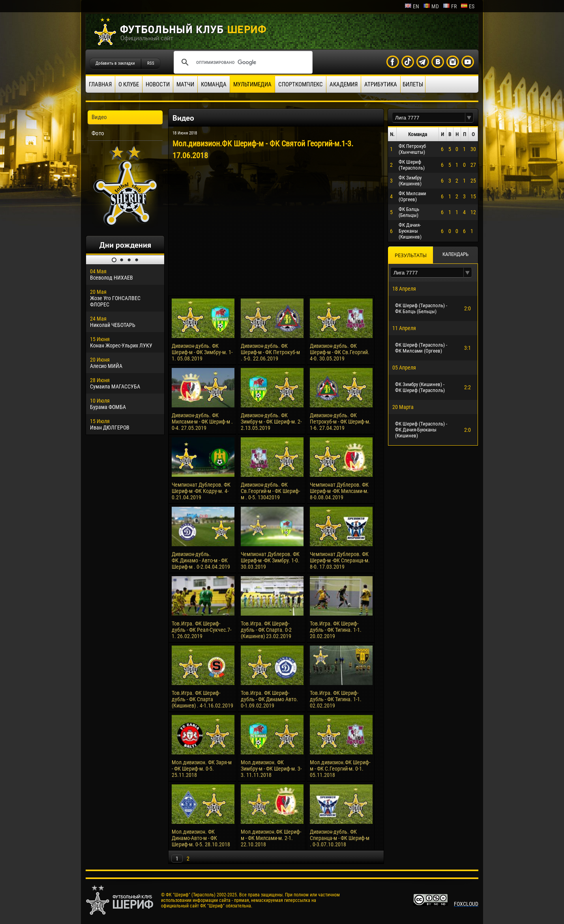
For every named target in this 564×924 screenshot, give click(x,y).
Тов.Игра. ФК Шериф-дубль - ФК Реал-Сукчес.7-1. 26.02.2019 (201, 630)
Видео (99, 117)
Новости (158, 84)
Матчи (185, 84)
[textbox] (429, 118)
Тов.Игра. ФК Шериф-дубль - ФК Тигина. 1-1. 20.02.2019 (336, 630)
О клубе (129, 84)
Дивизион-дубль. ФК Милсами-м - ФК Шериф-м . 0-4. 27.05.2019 (202, 422)
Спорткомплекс (301, 84)
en (412, 6)
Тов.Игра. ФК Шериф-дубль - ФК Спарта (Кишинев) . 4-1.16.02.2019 (202, 699)
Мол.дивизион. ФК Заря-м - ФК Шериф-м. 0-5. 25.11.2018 (202, 769)
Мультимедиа (252, 84)
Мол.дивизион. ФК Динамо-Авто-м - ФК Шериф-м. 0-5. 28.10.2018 (201, 838)
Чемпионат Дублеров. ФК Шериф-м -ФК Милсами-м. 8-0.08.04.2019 (339, 491)
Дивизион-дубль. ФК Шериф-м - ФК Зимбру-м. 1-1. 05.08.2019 (202, 352)
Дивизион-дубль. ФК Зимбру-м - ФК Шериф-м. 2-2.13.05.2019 (271, 422)
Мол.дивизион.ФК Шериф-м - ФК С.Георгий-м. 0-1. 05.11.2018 (340, 769)
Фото (98, 133)
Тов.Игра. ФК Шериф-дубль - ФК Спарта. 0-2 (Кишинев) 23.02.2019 (266, 630)
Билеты (413, 84)
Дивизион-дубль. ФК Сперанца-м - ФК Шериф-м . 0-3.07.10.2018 (340, 838)
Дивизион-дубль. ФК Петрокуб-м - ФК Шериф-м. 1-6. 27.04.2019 (340, 422)
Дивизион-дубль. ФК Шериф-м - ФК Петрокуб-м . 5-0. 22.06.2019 (270, 352)
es (468, 6)
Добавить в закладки (115, 63)
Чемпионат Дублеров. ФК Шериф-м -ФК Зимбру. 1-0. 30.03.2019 (270, 560)
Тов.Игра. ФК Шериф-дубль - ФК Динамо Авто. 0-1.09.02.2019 (269, 699)
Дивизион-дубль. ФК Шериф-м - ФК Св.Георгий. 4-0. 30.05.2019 (340, 352)
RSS (151, 63)
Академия (344, 84)
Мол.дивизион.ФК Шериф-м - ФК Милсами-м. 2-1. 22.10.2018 (271, 838)
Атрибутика (381, 84)
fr (450, 6)
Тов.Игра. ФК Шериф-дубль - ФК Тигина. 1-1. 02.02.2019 (336, 699)
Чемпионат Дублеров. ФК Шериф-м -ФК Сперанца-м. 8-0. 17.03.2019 (340, 560)
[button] (469, 118)
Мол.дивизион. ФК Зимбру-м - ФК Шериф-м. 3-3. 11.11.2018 (271, 769)
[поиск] (242, 62)
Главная (100, 84)
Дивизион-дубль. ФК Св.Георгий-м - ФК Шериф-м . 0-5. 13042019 (270, 491)
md (431, 6)
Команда (214, 84)
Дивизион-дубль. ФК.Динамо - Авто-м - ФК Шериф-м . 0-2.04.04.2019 (201, 560)
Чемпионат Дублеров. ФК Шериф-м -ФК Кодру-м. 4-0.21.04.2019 (201, 491)
